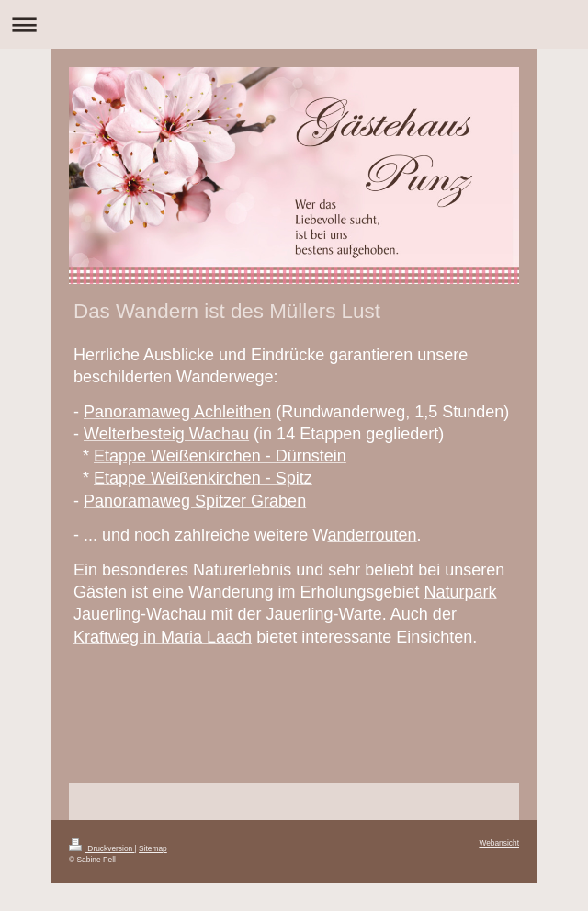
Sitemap (153, 848)
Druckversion (102, 848)
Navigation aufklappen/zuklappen (294, 24)
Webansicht (499, 843)
